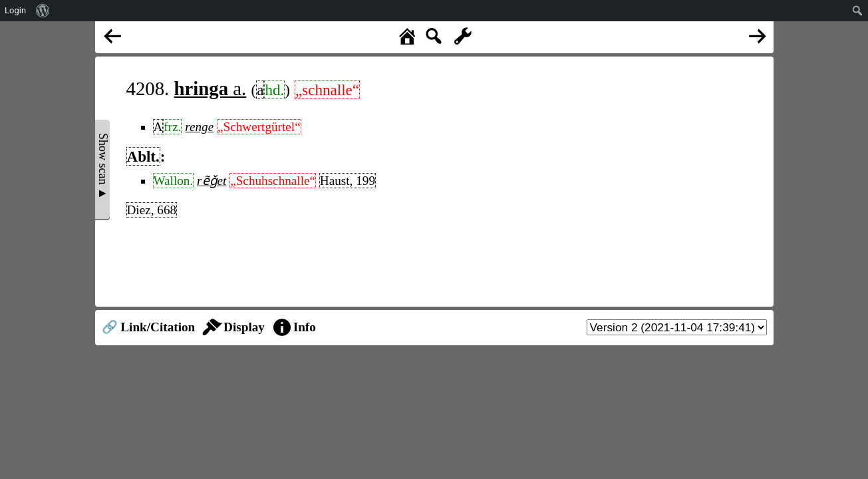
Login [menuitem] (15, 10)
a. (211, 88)
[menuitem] (43, 11)
